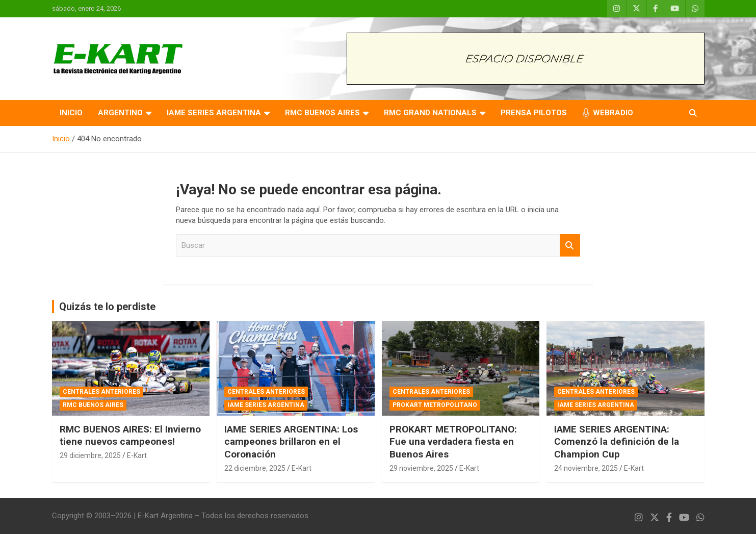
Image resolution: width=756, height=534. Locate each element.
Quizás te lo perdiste (107, 307)
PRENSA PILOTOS (534, 113)
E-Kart (137, 455)
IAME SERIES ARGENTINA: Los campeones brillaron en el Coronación (291, 442)
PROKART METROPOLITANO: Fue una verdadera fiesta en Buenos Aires (453, 442)
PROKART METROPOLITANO (435, 405)
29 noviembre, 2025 (421, 468)
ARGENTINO (120, 113)
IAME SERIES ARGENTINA (214, 113)
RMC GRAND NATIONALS (430, 113)
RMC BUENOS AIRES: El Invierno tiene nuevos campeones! (130, 436)
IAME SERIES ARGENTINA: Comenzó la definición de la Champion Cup (617, 442)
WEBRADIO (613, 113)
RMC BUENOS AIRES (322, 113)
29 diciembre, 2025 (90, 455)
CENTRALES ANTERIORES (101, 392)
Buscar (570, 246)
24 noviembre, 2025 (586, 468)
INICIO (71, 113)
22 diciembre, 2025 (255, 468)
